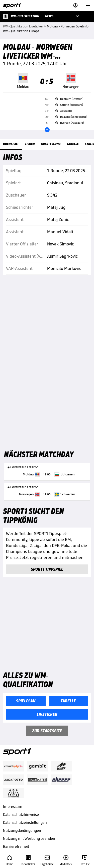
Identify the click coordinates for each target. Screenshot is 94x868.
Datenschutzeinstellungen (25, 822)
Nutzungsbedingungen (22, 830)
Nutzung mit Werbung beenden (29, 838)
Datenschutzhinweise (21, 814)
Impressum (13, 807)
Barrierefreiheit (16, 846)
